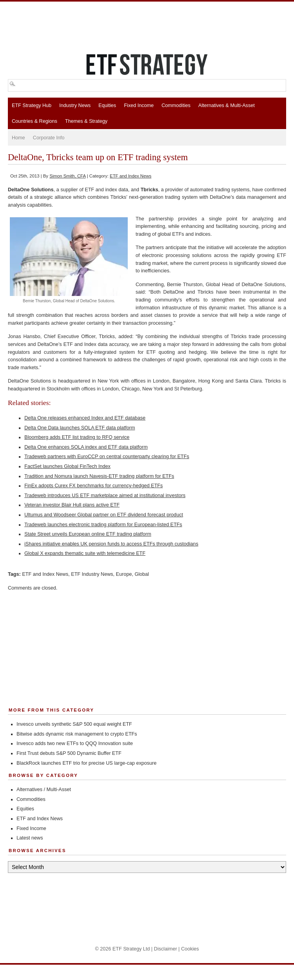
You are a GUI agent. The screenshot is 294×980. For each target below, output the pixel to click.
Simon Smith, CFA (68, 176)
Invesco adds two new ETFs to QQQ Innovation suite (75, 743)
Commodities (176, 105)
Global (141, 574)
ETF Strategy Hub (32, 105)
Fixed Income (139, 105)
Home (18, 138)
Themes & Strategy (86, 121)
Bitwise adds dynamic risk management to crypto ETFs (77, 734)
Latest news (30, 838)
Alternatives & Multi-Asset (226, 105)
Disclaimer (166, 949)
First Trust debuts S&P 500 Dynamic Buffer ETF (69, 753)
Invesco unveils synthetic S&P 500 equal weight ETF (74, 724)
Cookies (190, 949)
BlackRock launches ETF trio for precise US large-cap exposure (86, 763)
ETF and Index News (130, 176)
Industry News (75, 105)
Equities (107, 105)
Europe (124, 574)
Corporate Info (49, 138)
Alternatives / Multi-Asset (44, 790)
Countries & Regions (35, 121)
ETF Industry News (92, 574)
